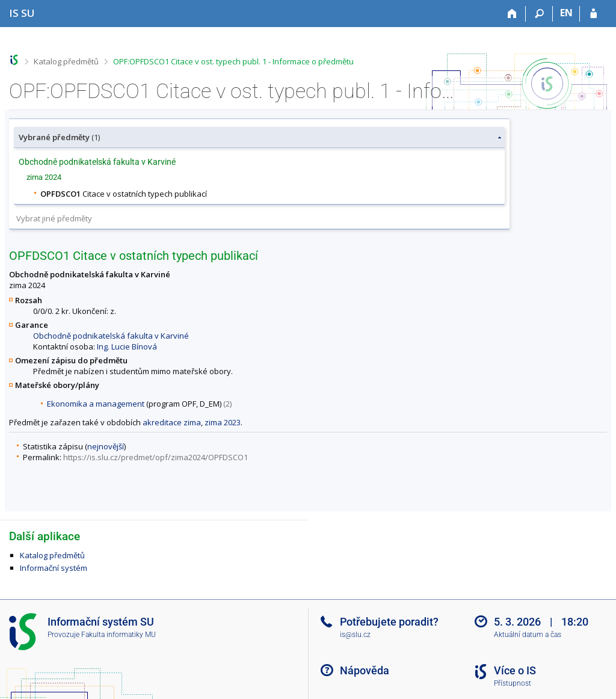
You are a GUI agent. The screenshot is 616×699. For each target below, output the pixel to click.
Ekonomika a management (96, 404)
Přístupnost (513, 683)
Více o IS (515, 670)
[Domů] (512, 14)
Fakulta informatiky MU (119, 635)
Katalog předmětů (66, 61)
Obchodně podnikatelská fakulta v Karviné (111, 336)
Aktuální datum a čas (528, 635)
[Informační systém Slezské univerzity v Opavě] (22, 13)
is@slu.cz (355, 635)
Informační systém (54, 568)
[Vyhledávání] (539, 14)
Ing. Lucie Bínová (127, 346)
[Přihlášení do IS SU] (593, 14)
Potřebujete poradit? (389, 622)
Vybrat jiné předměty (54, 218)
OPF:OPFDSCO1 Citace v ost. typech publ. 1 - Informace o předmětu (233, 61)
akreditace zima (172, 422)
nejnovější (106, 446)
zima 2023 (223, 422)
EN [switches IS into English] (566, 13)
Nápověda (365, 670)
